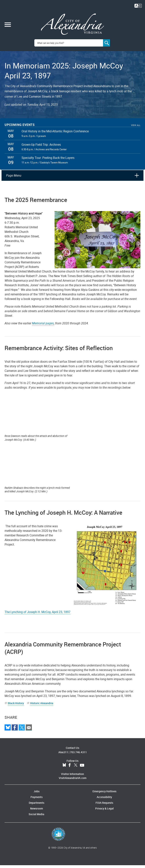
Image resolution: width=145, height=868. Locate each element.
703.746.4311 (78, 755)
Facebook (70, 768)
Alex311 (63, 755)
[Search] (107, 46)
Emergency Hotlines (104, 794)
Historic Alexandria (42, 706)
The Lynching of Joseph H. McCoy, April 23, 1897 (37, 615)
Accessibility (104, 800)
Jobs (37, 794)
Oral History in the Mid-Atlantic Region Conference (55, 134)
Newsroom (37, 811)
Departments (37, 806)
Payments (37, 800)
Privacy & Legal (104, 811)
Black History (16, 706)
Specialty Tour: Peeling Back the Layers (48, 161)
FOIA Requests (104, 806)
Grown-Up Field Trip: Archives (41, 147)
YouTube (82, 768)
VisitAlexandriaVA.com (73, 781)
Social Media (36, 817)
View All (136, 128)
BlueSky (64, 768)
